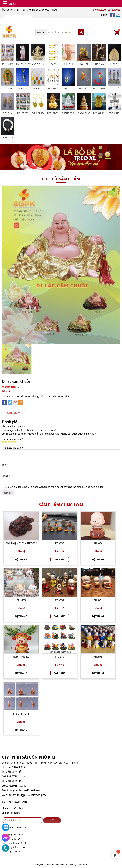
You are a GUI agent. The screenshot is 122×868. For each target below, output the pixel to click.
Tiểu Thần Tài (21, 657)
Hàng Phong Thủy (35, 396)
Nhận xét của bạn (12, 448)
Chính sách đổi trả (11, 813)
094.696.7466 (114, 10)
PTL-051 (98, 600)
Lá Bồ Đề (51, 396)
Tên (5, 465)
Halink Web (82, 865)
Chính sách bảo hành (12, 808)
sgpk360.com (53, 865)
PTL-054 (98, 543)
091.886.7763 (10, 777)
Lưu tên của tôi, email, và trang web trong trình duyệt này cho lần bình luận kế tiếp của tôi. (54, 487)
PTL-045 (98, 657)
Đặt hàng (21, 559)
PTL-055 (60, 543)
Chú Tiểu (19, 396)
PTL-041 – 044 (21, 714)
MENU (13, 4)
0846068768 (101, 10)
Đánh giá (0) (14, 413)
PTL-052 (60, 600)
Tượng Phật (63, 396)
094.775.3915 (10, 786)
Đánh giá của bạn (12, 439)
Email (6, 476)
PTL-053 (21, 600)
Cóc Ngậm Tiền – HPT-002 (21, 543)
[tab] (14, 413)
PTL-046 (60, 657)
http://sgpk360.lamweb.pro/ (30, 795)
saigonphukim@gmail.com (25, 790)
